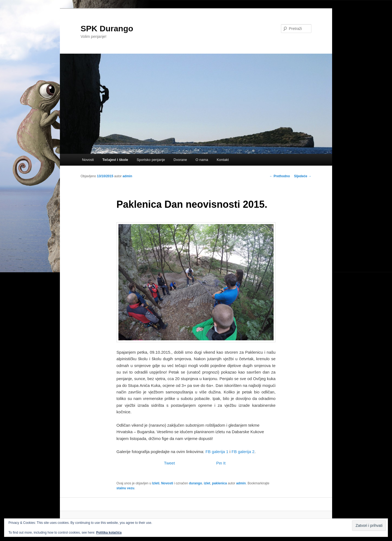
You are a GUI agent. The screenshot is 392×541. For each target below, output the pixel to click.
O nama (202, 160)
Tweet (169, 463)
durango (195, 483)
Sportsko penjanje (151, 160)
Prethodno (280, 176)
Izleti (156, 483)
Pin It (221, 463)
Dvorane (180, 160)
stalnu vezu (125, 488)
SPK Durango (107, 28)
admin (127, 176)
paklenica (220, 483)
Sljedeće (303, 176)
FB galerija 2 (243, 452)
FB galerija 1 (217, 452)
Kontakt (223, 160)
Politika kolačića (109, 533)
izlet (207, 483)
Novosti (88, 160)
